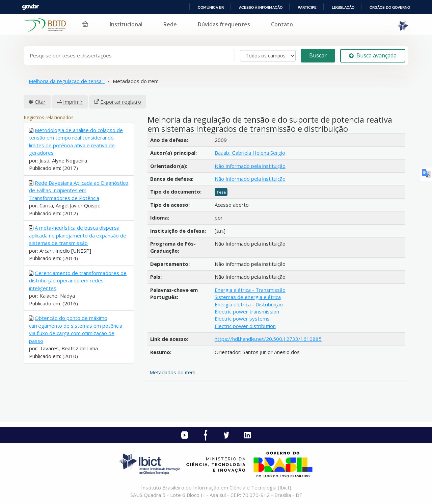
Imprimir (73, 102)
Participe (307, 7)
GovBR (30, 7)
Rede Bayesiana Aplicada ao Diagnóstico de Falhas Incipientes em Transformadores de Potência (79, 190)
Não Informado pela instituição (250, 166)
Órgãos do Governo (390, 7)
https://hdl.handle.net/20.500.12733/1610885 (268, 339)
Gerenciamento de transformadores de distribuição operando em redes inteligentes (78, 281)
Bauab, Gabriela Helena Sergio (250, 153)
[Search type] (268, 56)
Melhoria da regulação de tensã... (67, 81)
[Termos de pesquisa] (131, 56)
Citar (40, 102)
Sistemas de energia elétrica (248, 297)
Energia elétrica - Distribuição (249, 304)
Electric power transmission (247, 311)
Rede (170, 24)
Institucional (126, 24)
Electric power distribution (245, 326)
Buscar (318, 55)
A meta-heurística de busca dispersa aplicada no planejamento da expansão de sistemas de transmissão (78, 235)
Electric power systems (242, 319)
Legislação (343, 7)
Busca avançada (373, 55)
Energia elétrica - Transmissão (250, 290)
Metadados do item (172, 372)
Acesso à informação (261, 7)
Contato (282, 24)
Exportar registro (121, 102)
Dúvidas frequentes (224, 24)
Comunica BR (211, 7)
